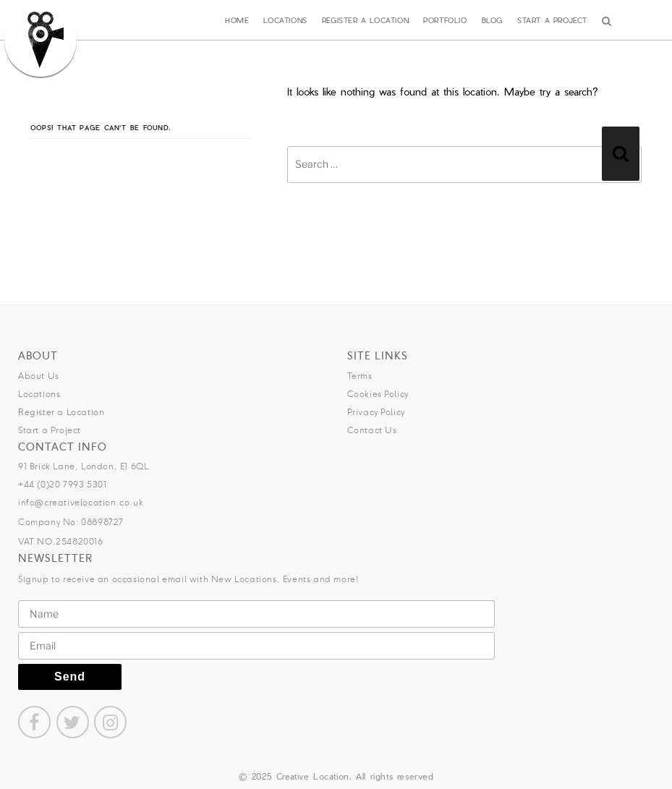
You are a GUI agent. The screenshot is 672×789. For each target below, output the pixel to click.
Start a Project (552, 20)
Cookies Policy (378, 394)
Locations (285, 20)
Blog (492, 20)
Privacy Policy (376, 412)
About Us (39, 376)
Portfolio (445, 20)
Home (237, 20)
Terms (360, 376)
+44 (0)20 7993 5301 (62, 484)
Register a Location (365, 20)
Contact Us (372, 430)
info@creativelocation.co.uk (81, 502)
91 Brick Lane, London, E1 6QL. (85, 466)
